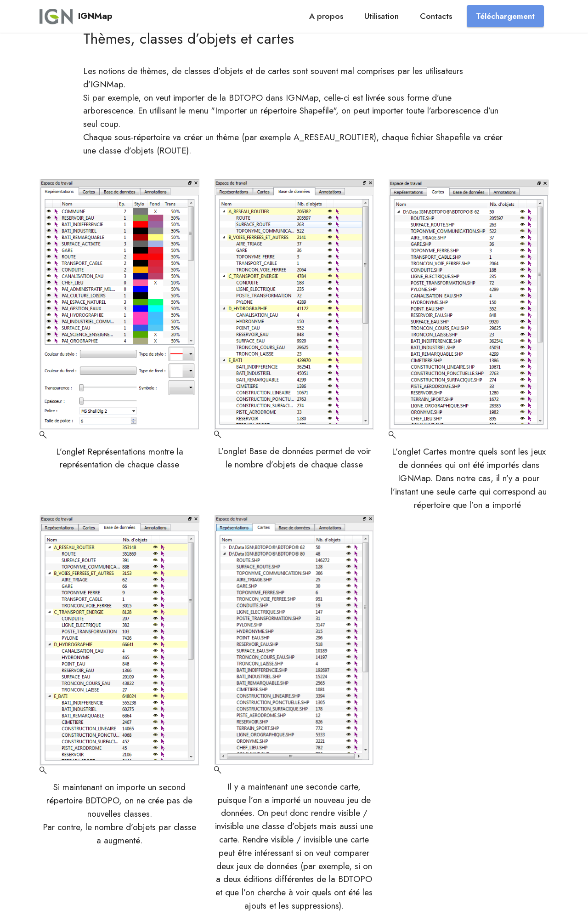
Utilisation (382, 16)
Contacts (436, 16)
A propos (326, 16)
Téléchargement (505, 16)
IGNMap (95, 16)
